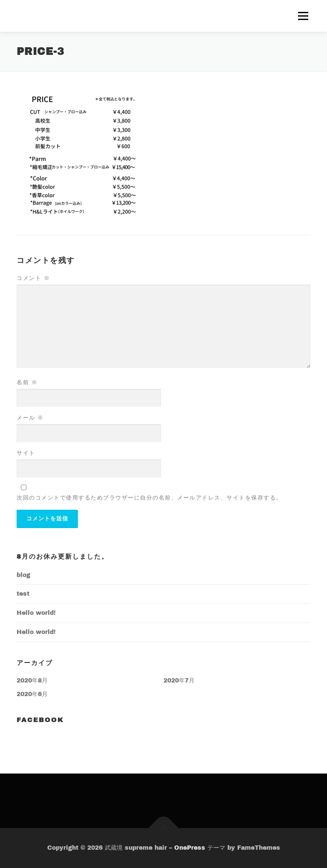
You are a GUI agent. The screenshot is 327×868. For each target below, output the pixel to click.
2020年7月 (179, 681)
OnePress (190, 848)
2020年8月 (32, 681)
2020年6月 (32, 694)
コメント (33, 278)
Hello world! (36, 613)
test (23, 594)
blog (23, 575)
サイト (26, 453)
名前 (27, 383)
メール (30, 418)
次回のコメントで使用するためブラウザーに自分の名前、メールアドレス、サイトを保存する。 (149, 498)
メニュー (303, 16)
